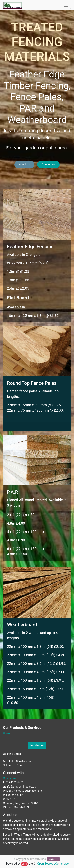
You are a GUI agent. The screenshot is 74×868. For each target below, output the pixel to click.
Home (7, 733)
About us (24, 164)
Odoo (24, 864)
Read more (37, 745)
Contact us (48, 164)
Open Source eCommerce (53, 864)
